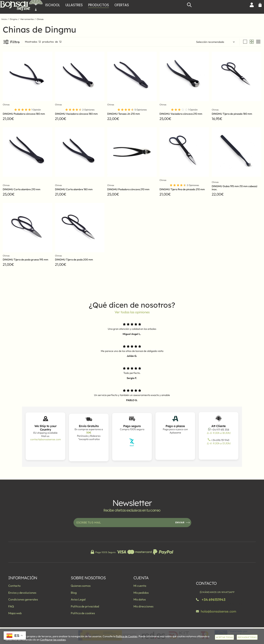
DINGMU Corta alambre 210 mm (22, 189)
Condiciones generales (23, 599)
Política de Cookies (127, 636)
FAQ (11, 606)
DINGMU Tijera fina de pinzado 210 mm (182, 189)
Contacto (14, 586)
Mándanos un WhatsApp (217, 592)
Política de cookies (83, 613)
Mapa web (15, 613)
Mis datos (140, 599)
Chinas (7, 105)
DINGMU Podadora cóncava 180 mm (24, 114)
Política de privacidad (85, 606)
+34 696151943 (214, 600)
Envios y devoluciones (22, 593)
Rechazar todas (247, 637)
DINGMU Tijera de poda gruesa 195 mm (25, 260)
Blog (74, 593)
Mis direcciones (143, 606)
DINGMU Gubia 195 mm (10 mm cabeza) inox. (234, 188)
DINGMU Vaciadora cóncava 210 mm (181, 114)
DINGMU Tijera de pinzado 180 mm (232, 114)
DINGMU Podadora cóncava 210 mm (128, 189)
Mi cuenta (140, 586)
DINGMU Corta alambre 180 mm (74, 189)
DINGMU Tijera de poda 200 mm (74, 260)
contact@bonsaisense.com (46, 439)
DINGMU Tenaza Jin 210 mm (124, 114)
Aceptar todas (224, 637)
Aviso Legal (78, 599)
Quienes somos (81, 586)
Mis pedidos (141, 593)
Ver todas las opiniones (132, 312)
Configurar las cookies (53, 640)
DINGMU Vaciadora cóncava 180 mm (76, 114)
